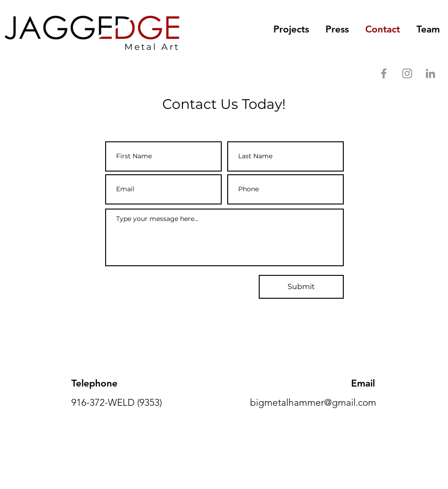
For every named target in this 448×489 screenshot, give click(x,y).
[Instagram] (407, 73)
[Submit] (301, 287)
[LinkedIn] (430, 73)
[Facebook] (384, 73)
